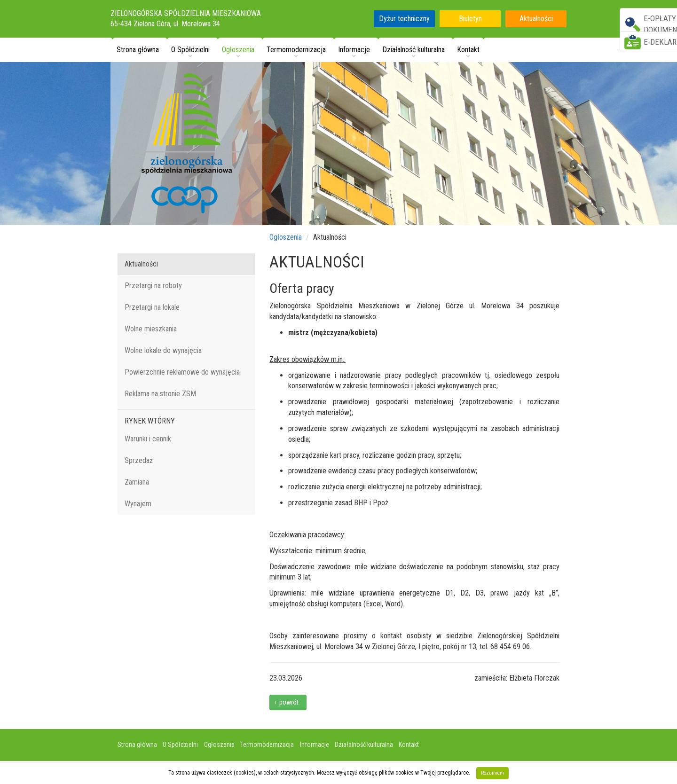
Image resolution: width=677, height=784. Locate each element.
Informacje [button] (354, 50)
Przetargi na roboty (153, 286)
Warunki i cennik (148, 439)
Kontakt (409, 745)
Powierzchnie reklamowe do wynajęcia (182, 372)
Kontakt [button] (468, 50)
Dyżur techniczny (404, 19)
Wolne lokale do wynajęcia (163, 350)
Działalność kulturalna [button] (413, 50)
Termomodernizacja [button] (296, 50)
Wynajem (138, 504)
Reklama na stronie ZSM (160, 394)
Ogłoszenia (286, 237)
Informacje (315, 745)
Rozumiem (492, 773)
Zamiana (137, 482)
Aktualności (536, 19)
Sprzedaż (139, 460)
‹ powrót (288, 702)
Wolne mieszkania (151, 329)
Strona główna (138, 50)
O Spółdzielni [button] (190, 50)
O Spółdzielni (180, 745)
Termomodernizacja (267, 745)
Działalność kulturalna (364, 745)
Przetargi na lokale (152, 307)
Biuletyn (470, 19)
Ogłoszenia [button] (238, 50)
